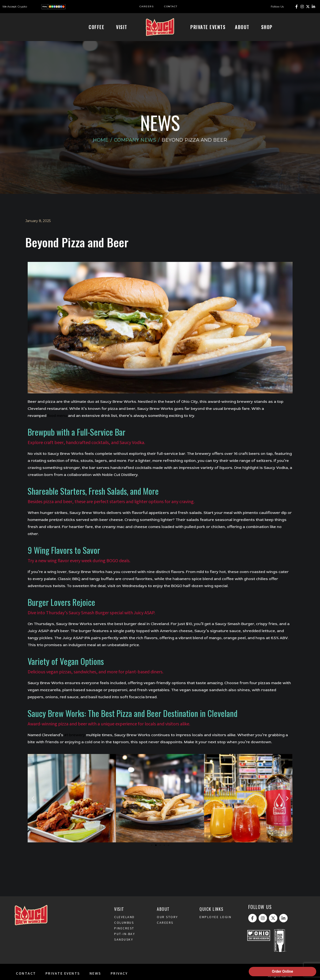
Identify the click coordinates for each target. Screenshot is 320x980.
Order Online (282, 971)
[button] (33, 806)
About (243, 27)
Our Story (168, 925)
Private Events (208, 27)
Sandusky (124, 948)
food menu (57, 423)
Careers (165, 931)
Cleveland (124, 925)
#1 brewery (75, 743)
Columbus (124, 931)
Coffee (98, 27)
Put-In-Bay (125, 942)
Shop (268, 27)
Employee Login (215, 925)
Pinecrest (124, 936)
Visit (123, 27)
